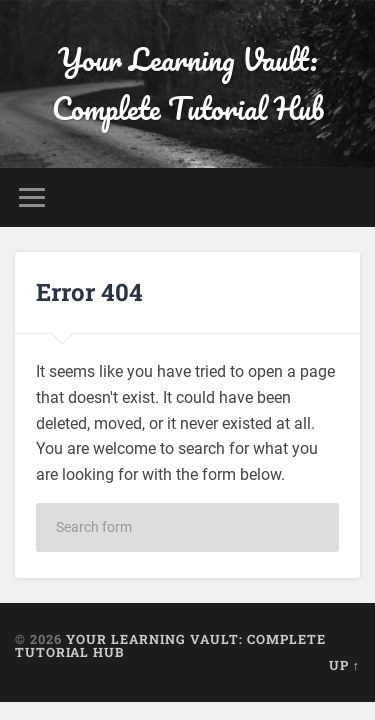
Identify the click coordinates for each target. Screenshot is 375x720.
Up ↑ (344, 665)
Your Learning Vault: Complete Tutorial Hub (188, 84)
